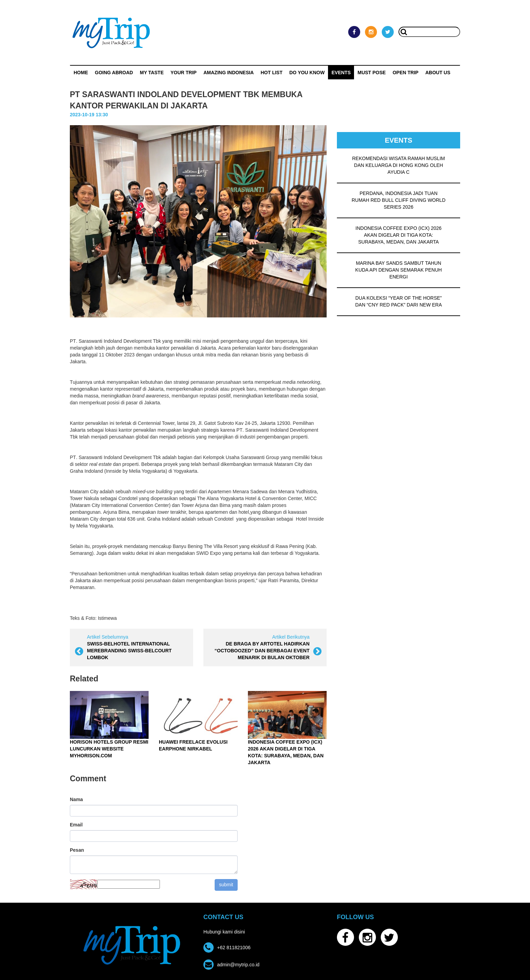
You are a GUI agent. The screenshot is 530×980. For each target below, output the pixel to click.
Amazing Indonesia (229, 73)
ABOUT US (438, 73)
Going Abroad (114, 73)
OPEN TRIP (406, 73)
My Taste (152, 73)
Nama (76, 799)
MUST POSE (371, 73)
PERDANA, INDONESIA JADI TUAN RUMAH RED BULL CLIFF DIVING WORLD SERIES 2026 (399, 200)
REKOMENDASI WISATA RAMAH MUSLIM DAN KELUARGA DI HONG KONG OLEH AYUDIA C (399, 165)
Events (341, 73)
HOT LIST (272, 73)
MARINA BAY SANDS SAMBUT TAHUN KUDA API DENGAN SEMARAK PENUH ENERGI (399, 270)
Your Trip (184, 73)
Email (76, 825)
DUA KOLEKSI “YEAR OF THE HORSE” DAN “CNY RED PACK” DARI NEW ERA (398, 301)
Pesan (77, 850)
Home (81, 73)
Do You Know (307, 73)
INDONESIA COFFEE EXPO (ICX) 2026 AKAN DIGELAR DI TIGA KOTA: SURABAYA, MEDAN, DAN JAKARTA (398, 235)
